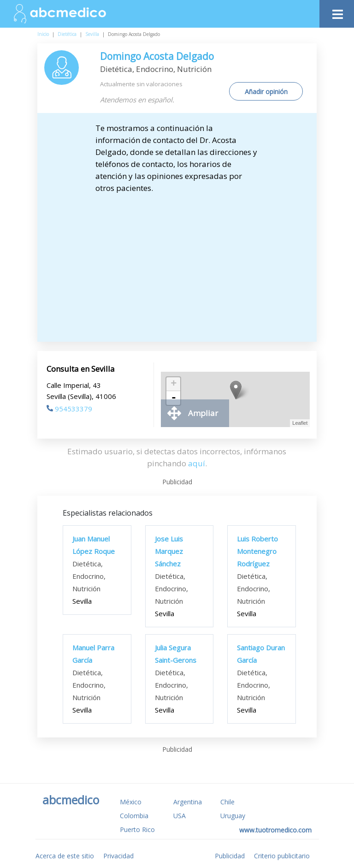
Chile (227, 802)
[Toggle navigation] (337, 12)
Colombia (134, 816)
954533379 (69, 409)
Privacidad (118, 856)
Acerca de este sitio (65, 856)
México (131, 802)
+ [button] (174, 384)
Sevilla (92, 34)
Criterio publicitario (282, 856)
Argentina (188, 802)
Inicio (43, 34)
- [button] (174, 398)
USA (180, 816)
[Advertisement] (185, 263)
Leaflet (300, 423)
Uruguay (233, 816)
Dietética (67, 34)
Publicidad (230, 856)
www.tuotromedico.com (275, 830)
